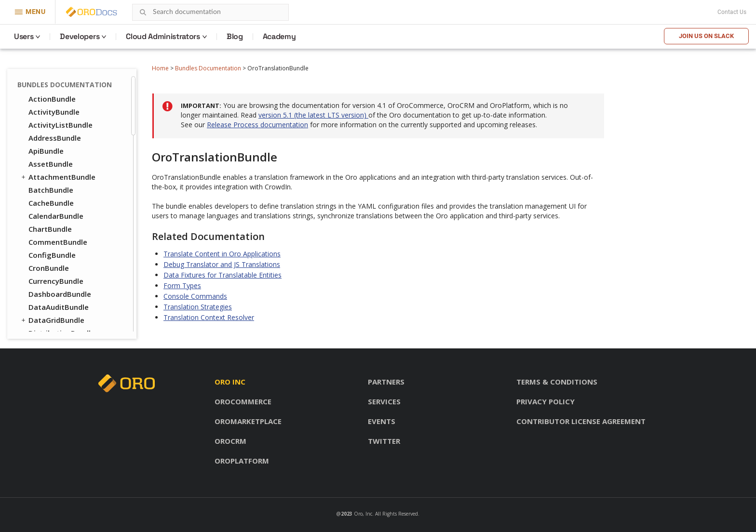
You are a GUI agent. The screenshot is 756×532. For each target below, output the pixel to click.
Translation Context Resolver (209, 317)
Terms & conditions (557, 382)
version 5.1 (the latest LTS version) (313, 115)
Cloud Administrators (163, 36)
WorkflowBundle (57, 133)
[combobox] (210, 12)
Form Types (182, 286)
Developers (80, 36)
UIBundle (40, 107)
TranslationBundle (61, 81)
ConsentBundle (51, 198)
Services (384, 401)
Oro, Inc (363, 514)
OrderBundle (46, 250)
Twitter (384, 441)
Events (382, 421)
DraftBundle (46, 146)
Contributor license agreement (581, 421)
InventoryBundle (57, 237)
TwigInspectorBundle (66, 94)
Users (24, 36)
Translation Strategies (198, 307)
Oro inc (230, 382)
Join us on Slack (706, 36)
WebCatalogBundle (62, 328)
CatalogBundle (54, 159)
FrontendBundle (52, 224)
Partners (386, 382)
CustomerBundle (58, 211)
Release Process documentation (257, 125)
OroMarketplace (248, 421)
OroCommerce (243, 401)
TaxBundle (47, 315)
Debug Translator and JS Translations (222, 264)
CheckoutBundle (57, 172)
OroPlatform (242, 461)
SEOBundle (43, 302)
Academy (279, 36)
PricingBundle (48, 276)
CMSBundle (43, 185)
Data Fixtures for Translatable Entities (223, 275)
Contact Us (732, 12)
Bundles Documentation (208, 68)
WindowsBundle (56, 120)
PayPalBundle (52, 263)
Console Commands (195, 296)
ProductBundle (50, 289)
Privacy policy (546, 401)
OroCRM (230, 441)
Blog (235, 36)
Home (160, 68)
